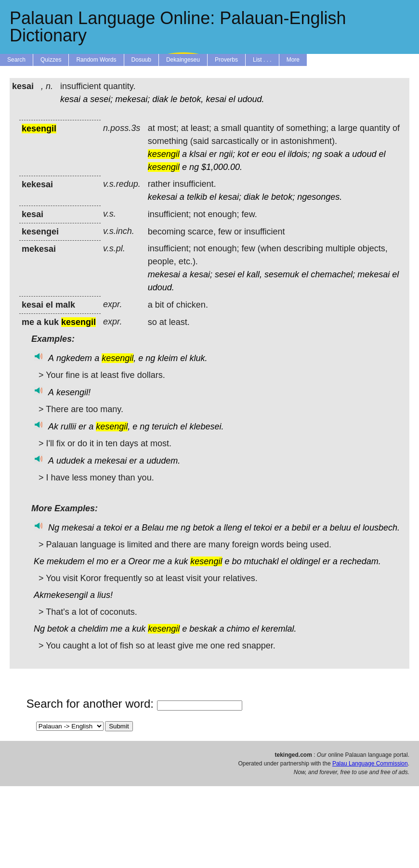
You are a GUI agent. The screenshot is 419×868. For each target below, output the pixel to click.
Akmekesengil (61, 595)
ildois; (299, 154)
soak (333, 154)
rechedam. (360, 561)
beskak (203, 629)
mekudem (66, 561)
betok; (283, 197)
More (293, 60)
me (172, 528)
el (232, 99)
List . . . (262, 60)
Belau (153, 528)
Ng (54, 528)
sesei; (101, 99)
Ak (53, 427)
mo (102, 561)
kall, (254, 274)
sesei (225, 274)
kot (243, 154)
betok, (191, 99)
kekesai (163, 197)
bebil (301, 528)
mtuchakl (261, 561)
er (213, 154)
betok (203, 528)
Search (16, 60)
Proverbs (226, 60)
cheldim (93, 629)
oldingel (305, 561)
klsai (198, 154)
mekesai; (132, 99)
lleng (233, 528)
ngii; (227, 154)
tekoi (113, 528)
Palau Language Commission (370, 764)
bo (236, 561)
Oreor (139, 561)
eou (269, 154)
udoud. (251, 99)
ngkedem (74, 358)
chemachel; (333, 274)
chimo (238, 629)
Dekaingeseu (183, 60)
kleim (168, 358)
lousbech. (381, 528)
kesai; (230, 197)
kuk (181, 561)
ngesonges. (320, 197)
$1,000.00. (222, 167)
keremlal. (279, 629)
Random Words (96, 60)
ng (317, 154)
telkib (197, 197)
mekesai (164, 274)
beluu (340, 528)
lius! (105, 595)
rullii (68, 427)
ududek (71, 461)
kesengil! (73, 392)
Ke (39, 561)
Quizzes (51, 60)
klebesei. (206, 427)
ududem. (163, 461)
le (174, 99)
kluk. (198, 358)
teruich (165, 427)
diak (160, 99)
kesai (70, 99)
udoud (364, 154)
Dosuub (141, 60)
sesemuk (282, 274)
